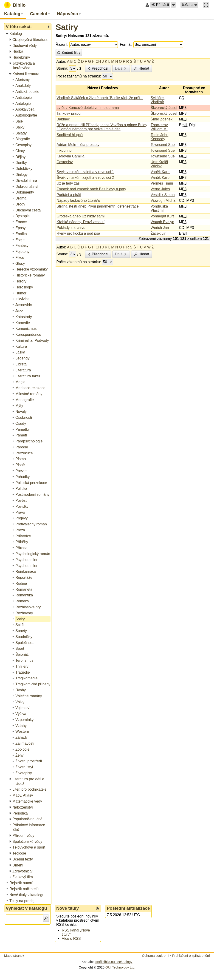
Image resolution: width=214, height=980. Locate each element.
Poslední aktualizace (128, 908)
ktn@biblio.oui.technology (113, 962)
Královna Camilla (70, 156)
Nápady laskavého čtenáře (78, 201)
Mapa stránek (14, 956)
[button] (173, 5)
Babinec (63, 119)
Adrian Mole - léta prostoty (78, 145)
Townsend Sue (163, 145)
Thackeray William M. (159, 127)
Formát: (126, 44)
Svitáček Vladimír (158, 100)
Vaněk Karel (160, 172)
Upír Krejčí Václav (159, 164)
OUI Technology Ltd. (120, 967)
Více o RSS (71, 939)
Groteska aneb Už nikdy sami (80, 216)
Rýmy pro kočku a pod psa (78, 233)
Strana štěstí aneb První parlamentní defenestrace (98, 206)
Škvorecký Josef (164, 108)
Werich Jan (160, 228)
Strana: (62, 68)
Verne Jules (160, 189)
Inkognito (64, 150)
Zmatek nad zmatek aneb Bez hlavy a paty (91, 189)
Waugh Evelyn (162, 222)
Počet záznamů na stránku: (79, 76)
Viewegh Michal (163, 201)
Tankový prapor (69, 113)
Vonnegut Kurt (162, 216)
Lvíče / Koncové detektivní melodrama (88, 108)
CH (98, 61)
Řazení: (62, 44)
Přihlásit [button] (160, 5)
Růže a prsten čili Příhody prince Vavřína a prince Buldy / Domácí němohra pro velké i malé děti (102, 127)
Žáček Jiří (159, 233)
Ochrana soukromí (156, 956)
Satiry (67, 27)
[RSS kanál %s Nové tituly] (98, 908)
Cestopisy (65, 162)
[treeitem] (28, 34)
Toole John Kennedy (159, 137)
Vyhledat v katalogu (26, 908)
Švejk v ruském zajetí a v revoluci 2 (85, 178)
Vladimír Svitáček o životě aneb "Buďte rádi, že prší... (100, 98)
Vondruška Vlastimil (159, 208)
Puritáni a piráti (69, 195)
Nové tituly (68, 908)
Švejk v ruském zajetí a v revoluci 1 (85, 172)
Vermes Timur (162, 183)
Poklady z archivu (71, 228)
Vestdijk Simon (163, 195)
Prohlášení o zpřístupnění (191, 956)
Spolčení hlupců (70, 135)
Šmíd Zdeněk (162, 119)
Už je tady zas (68, 183)
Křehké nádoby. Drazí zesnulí (80, 222)
